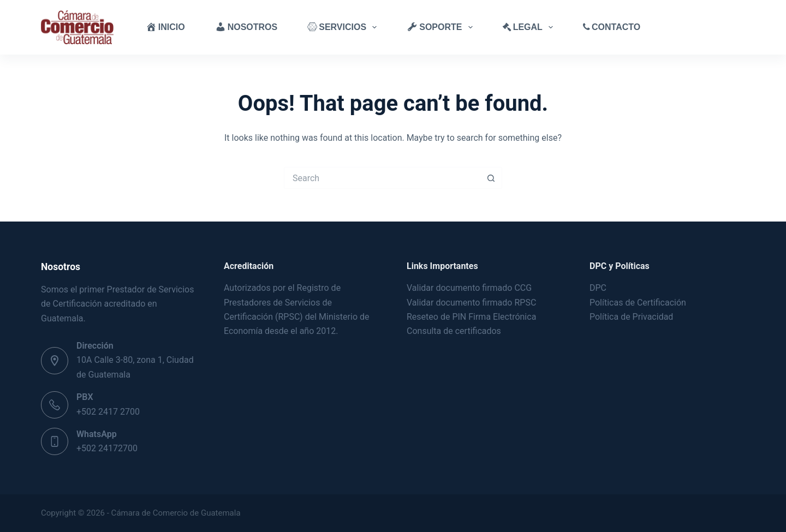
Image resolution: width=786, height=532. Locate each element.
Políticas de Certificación (638, 303)
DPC (598, 288)
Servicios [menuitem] (344, 27)
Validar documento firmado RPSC (471, 303)
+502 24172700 (107, 448)
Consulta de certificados (454, 331)
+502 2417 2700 (108, 412)
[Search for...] (382, 178)
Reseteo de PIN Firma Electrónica (471, 317)
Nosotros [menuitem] (246, 27)
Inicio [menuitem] (165, 27)
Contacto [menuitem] (612, 27)
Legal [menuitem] (530, 27)
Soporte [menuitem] (442, 27)
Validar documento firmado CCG (470, 288)
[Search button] (491, 178)
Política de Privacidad (631, 317)
